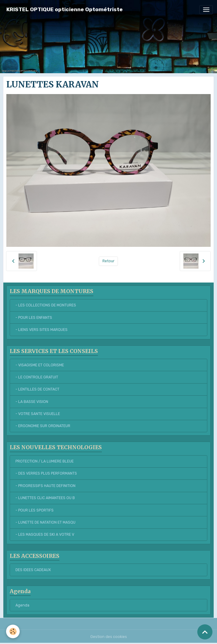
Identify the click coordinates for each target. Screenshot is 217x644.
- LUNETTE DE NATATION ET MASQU (45, 522)
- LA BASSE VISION (32, 402)
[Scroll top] (205, 632)
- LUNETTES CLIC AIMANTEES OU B (45, 498)
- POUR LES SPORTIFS (35, 510)
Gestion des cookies (109, 637)
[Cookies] (13, 631)
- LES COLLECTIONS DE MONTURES (46, 305)
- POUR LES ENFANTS (34, 318)
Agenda (22, 605)
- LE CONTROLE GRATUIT (37, 377)
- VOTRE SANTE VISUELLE (38, 414)
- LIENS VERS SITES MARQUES (42, 330)
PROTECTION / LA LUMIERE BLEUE (45, 461)
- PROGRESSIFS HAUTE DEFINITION (45, 486)
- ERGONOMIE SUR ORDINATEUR (43, 426)
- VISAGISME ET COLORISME (40, 365)
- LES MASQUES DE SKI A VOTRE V (45, 534)
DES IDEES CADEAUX (33, 570)
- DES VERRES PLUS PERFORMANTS (46, 473)
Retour (109, 261)
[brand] (65, 10)
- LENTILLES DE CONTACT (37, 389)
